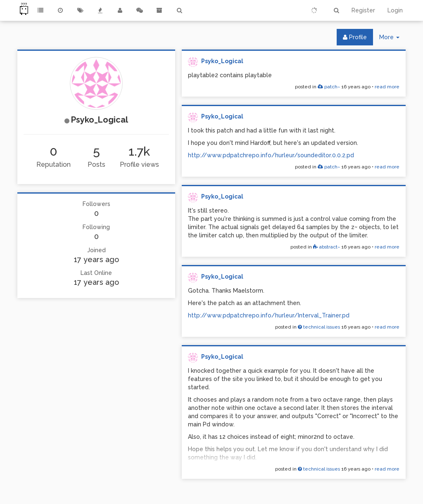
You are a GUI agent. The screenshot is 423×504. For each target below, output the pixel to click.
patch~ (329, 87)
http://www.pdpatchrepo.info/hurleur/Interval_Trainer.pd (269, 315)
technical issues (319, 327)
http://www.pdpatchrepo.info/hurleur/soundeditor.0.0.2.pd (271, 155)
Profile (355, 37)
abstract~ (327, 247)
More (392, 39)
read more (387, 87)
